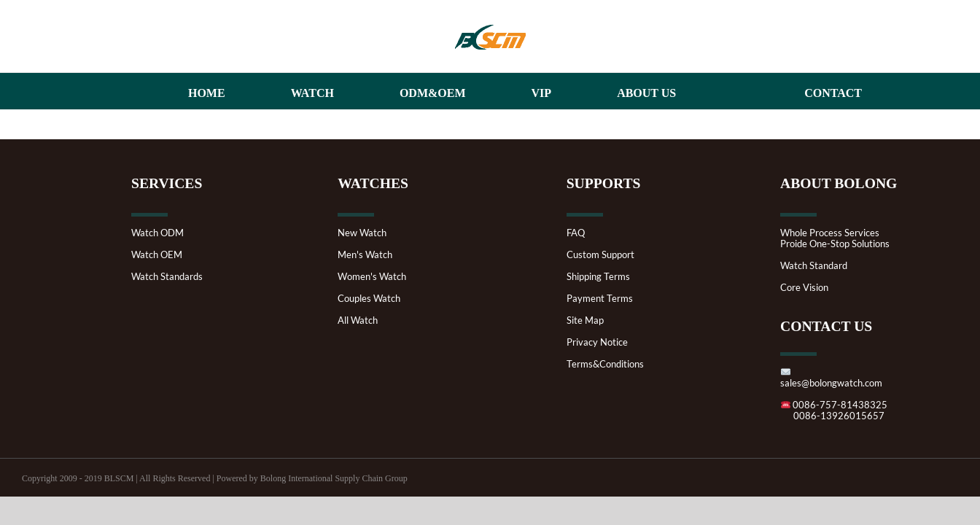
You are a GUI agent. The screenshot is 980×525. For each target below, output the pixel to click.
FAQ (576, 233)
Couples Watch (369, 299)
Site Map (585, 320)
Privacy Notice (597, 342)
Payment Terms (600, 299)
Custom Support (600, 255)
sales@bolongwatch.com (831, 378)
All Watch (358, 320)
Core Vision (804, 288)
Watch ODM (157, 233)
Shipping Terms (598, 277)
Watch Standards (167, 277)
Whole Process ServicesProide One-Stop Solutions (835, 238)
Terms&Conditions (605, 364)
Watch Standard (814, 266)
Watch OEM (157, 255)
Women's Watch (372, 277)
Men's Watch (365, 255)
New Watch (362, 233)
